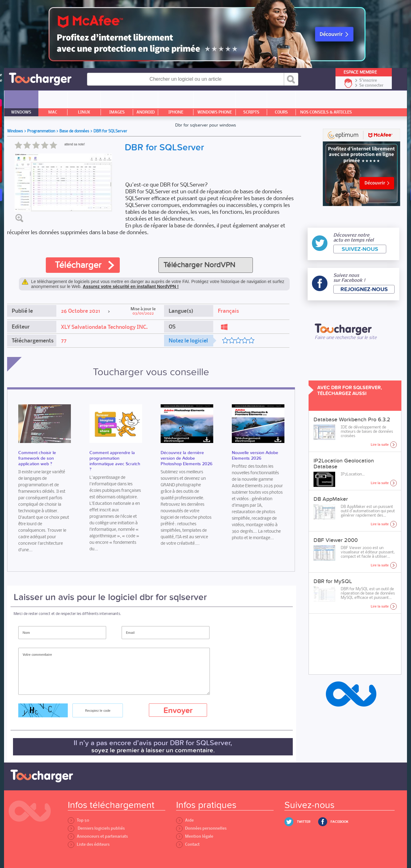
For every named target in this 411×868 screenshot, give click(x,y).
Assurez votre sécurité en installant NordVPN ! (131, 286)
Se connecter (371, 85)
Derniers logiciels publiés (96, 828)
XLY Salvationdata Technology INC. (104, 327)
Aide (185, 820)
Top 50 (78, 820)
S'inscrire (368, 80)
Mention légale (195, 836)
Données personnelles (201, 828)
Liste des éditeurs (89, 844)
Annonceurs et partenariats (98, 836)
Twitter (304, 822)
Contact (188, 844)
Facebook (340, 822)
